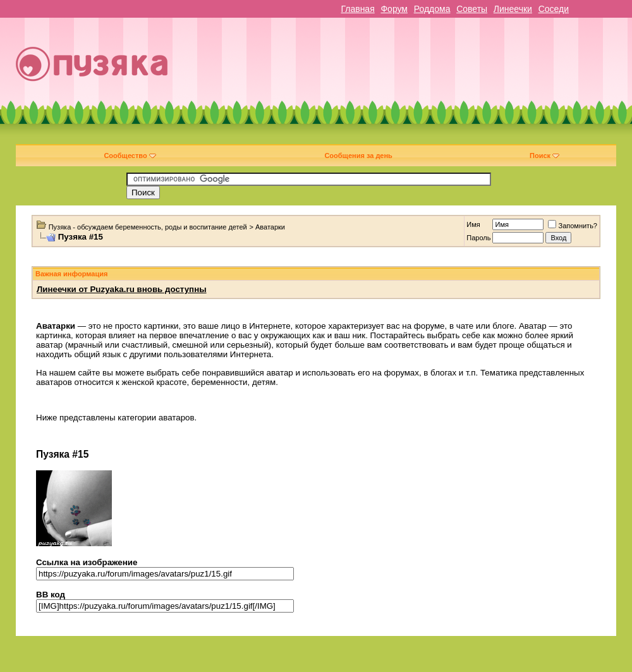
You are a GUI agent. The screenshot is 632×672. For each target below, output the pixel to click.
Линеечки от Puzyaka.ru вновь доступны (122, 289)
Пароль (478, 238)
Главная (357, 9)
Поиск (544, 156)
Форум (394, 9)
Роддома (432, 9)
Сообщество (130, 156)
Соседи (554, 9)
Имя (473, 224)
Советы (472, 9)
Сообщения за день (358, 156)
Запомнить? (573, 226)
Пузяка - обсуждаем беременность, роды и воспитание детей (148, 227)
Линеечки (513, 9)
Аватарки (270, 227)
